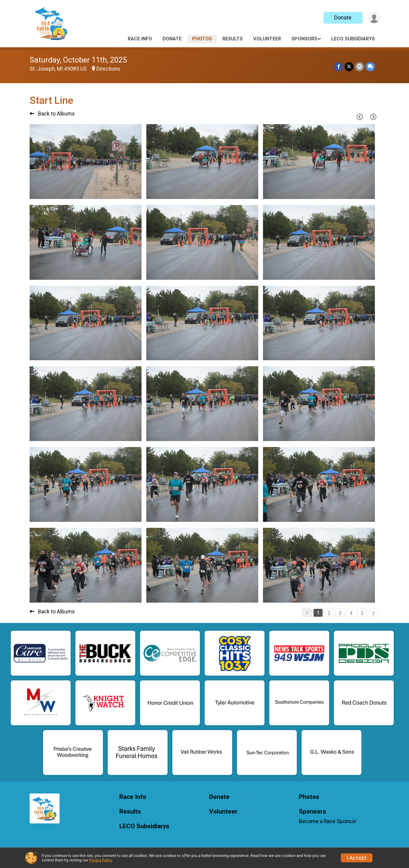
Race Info (140, 39)
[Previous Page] (360, 117)
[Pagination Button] (373, 613)
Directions (108, 69)
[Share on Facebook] (339, 67)
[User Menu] (374, 18)
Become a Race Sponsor (328, 821)
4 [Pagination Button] (351, 613)
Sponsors (304, 39)
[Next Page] (373, 117)
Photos (202, 39)
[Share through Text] (370, 67)
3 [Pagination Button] (340, 613)
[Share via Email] (359, 67)
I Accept (357, 858)
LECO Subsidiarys (353, 39)
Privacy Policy (101, 860)
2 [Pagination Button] (329, 613)
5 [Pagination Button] (362, 613)
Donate (343, 18)
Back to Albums (52, 114)
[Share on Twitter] (349, 67)
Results (232, 39)
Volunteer (267, 39)
